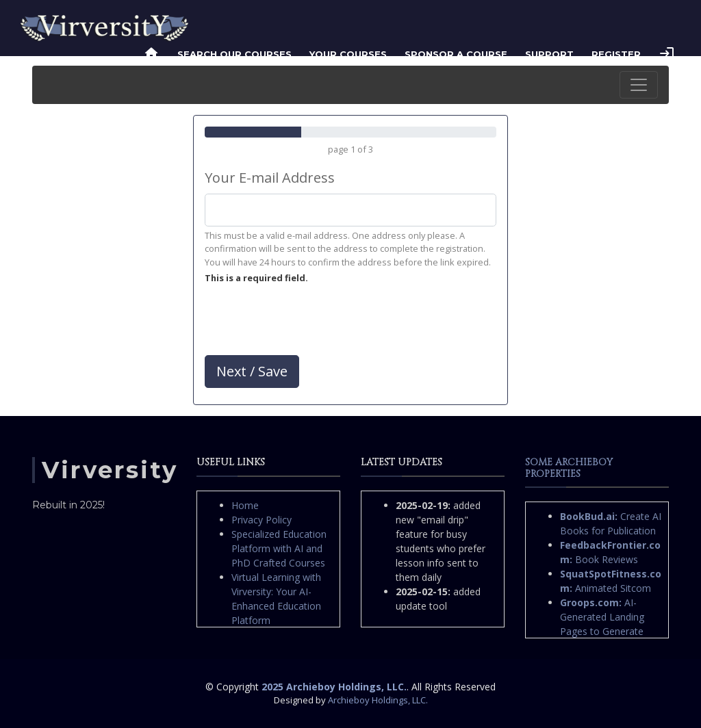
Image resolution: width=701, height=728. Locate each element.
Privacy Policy (262, 520)
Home (245, 505)
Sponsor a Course (456, 54)
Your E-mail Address (270, 178)
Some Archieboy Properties (569, 468)
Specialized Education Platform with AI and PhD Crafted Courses (279, 548)
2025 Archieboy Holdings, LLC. (334, 687)
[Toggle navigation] (639, 85)
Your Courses (348, 54)
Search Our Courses (234, 54)
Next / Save (252, 371)
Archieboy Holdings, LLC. (378, 700)
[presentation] (309, 323)
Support (549, 54)
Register (616, 54)
